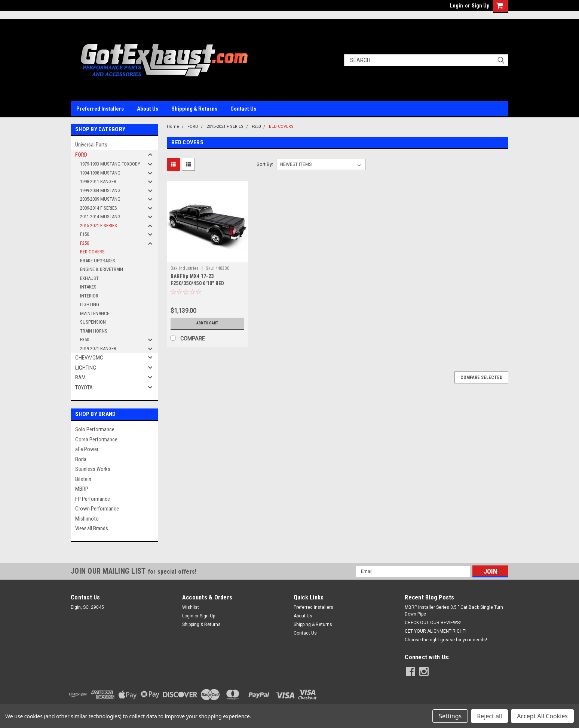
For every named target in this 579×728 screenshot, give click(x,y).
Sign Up (480, 6)
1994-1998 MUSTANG (100, 173)
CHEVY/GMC (89, 358)
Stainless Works (93, 469)
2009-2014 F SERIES (99, 208)
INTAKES (88, 287)
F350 (85, 340)
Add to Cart (207, 323)
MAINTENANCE (95, 313)
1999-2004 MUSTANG (100, 190)
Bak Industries (185, 268)
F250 (85, 243)
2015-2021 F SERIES (99, 226)
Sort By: (265, 164)
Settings (450, 716)
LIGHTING (90, 304)
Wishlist (191, 607)
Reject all (489, 716)
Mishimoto (87, 519)
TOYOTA (84, 388)
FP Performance (93, 499)
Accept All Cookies (542, 716)
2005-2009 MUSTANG (100, 199)
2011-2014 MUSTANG (100, 217)
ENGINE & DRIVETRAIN (102, 269)
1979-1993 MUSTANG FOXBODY (110, 164)
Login (457, 6)
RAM (80, 377)
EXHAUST (89, 278)
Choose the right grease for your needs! (446, 640)
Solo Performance (95, 429)
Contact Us (243, 109)
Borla (81, 459)
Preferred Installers (100, 109)
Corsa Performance (96, 439)
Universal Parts (91, 145)
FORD (81, 155)
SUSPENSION (93, 322)
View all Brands (92, 528)
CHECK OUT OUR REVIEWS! (433, 623)
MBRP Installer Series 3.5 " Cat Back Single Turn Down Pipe (454, 611)
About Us (148, 109)
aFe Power (87, 449)
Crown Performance (97, 509)
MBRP (82, 489)
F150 (85, 234)
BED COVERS (92, 252)
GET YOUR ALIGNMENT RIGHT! (436, 631)
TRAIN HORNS (94, 331)
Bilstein (83, 479)
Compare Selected (481, 377)
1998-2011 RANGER (98, 181)
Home (173, 127)
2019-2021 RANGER (98, 348)
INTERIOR (89, 296)
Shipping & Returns (194, 109)
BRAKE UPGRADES (98, 261)
